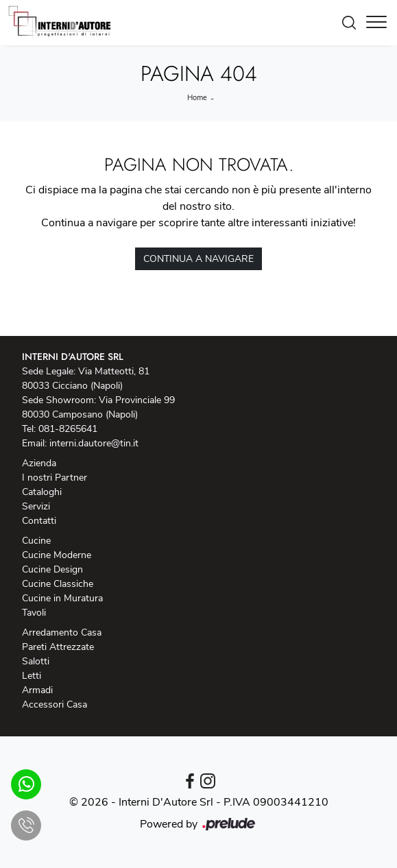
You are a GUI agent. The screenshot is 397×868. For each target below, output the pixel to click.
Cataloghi (42, 492)
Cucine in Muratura (62, 598)
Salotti (36, 661)
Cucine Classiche (58, 584)
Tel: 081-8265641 (60, 429)
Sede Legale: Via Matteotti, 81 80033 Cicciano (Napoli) (86, 378)
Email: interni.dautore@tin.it (80, 443)
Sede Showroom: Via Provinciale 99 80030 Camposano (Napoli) (98, 407)
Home (197, 98)
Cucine (36, 541)
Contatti (39, 521)
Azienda (39, 463)
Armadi (37, 690)
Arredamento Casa (62, 632)
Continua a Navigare (198, 259)
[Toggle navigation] (376, 23)
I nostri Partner (55, 478)
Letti (32, 676)
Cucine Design (52, 569)
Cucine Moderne (57, 555)
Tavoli (34, 613)
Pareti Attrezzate (58, 647)
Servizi (36, 506)
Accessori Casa (55, 704)
